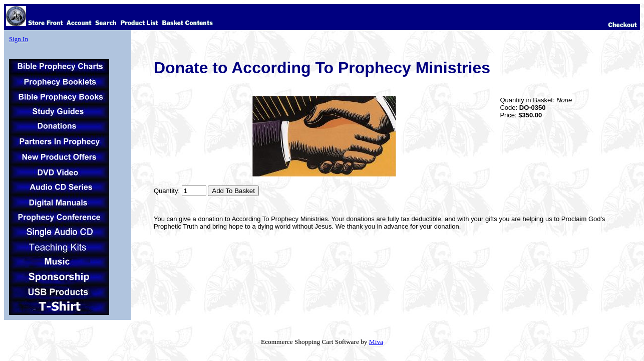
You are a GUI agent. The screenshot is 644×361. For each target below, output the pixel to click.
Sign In (19, 39)
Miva (376, 342)
